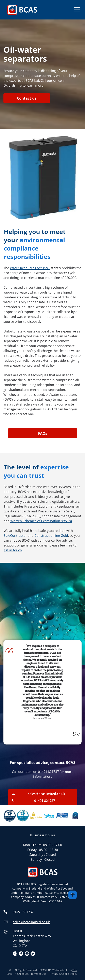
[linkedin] (33, 954)
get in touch (13, 550)
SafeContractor (15, 536)
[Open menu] (77, 10)
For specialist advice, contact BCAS (42, 763)
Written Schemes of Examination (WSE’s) (41, 521)
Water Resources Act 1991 (30, 268)
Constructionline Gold (51, 536)
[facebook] (21, 954)
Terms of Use (38, 974)
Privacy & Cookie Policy (63, 974)
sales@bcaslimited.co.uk (31, 922)
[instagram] (15, 954)
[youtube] (27, 954)
